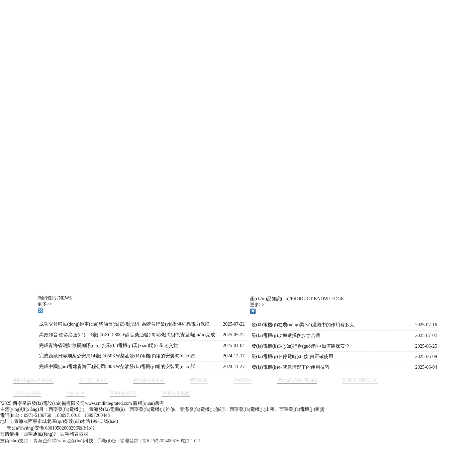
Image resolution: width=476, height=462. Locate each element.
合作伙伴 (75, 393)
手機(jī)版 (107, 441)
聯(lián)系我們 (176, 393)
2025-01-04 (234, 345)
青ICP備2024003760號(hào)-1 (171, 441)
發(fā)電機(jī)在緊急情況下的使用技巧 (291, 367)
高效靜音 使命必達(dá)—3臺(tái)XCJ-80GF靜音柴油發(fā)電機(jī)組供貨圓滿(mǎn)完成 (127, 335)
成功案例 (199, 380)
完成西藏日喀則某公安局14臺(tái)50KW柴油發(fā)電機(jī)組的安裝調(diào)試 (117, 356)
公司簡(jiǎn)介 (93, 380)
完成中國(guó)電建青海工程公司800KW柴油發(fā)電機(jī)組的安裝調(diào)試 (117, 367)
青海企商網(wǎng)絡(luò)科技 (63, 441)
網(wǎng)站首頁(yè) (33, 380)
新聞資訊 (243, 380)
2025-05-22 (234, 335)
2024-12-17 (234, 356)
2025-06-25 (426, 346)
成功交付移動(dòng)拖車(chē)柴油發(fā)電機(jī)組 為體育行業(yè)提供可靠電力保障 (125, 324)
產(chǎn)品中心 (149, 380)
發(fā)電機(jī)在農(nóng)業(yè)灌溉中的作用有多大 (303, 325)
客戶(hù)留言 (123, 393)
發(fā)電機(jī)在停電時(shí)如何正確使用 (293, 357)
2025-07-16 (426, 325)
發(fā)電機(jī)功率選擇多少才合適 (286, 335)
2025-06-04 (426, 367)
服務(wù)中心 (27, 393)
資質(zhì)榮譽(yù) (360, 380)
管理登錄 (129, 441)
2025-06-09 (426, 357)
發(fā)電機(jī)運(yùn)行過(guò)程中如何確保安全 (301, 346)
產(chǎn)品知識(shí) (297, 380)
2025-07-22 (234, 324)
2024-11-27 (234, 367)
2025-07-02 (426, 335)
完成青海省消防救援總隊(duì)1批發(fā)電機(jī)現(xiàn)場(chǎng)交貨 (109, 345)
